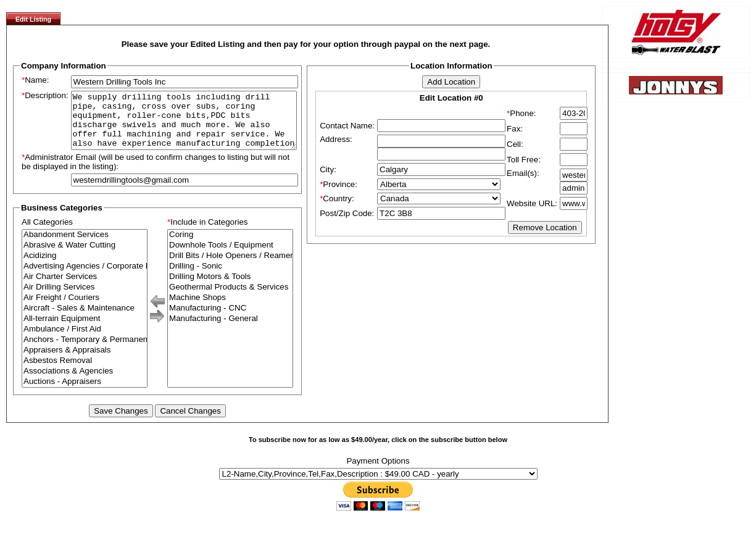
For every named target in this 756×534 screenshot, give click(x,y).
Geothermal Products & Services (230, 298)
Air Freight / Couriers (85, 309)
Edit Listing (33, 19)
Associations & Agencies (85, 382)
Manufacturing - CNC (230, 319)
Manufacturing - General (230, 330)
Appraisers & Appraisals (85, 361)
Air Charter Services (85, 288)
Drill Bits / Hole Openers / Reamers (230, 267)
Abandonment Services (85, 246)
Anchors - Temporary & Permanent (85, 351)
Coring (230, 246)
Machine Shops (230, 309)
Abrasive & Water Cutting (85, 257)
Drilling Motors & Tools (230, 288)
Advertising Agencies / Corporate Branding (85, 277)
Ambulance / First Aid (85, 340)
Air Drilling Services (85, 298)
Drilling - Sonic (230, 277)
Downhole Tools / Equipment (230, 257)
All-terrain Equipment (85, 330)
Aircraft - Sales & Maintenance (85, 319)
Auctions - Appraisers (85, 393)
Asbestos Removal (85, 372)
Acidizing (85, 267)
